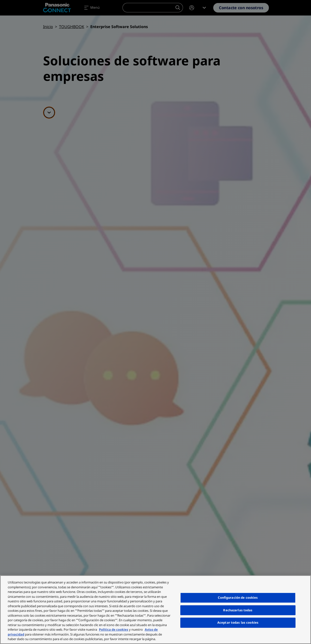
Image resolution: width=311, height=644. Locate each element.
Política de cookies (114, 629)
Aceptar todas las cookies (238, 622)
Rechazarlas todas (238, 610)
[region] (155, 610)
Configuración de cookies (238, 598)
